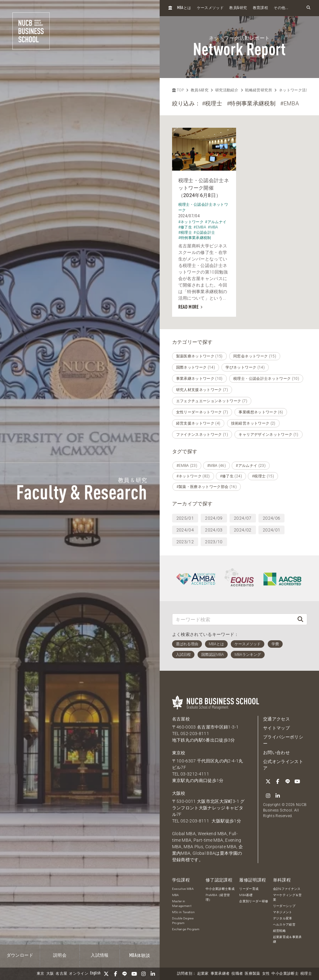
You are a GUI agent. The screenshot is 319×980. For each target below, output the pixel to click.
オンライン (79, 974)
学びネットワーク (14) (245, 367)
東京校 (179, 753)
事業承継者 (220, 974)
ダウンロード (20, 955)
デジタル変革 (283, 918)
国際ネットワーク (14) (196, 367)
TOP (178, 90)
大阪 (50, 974)
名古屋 (61, 974)
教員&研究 (200, 90)
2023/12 (185, 542)
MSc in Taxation (184, 912)
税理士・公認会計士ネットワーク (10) (266, 379)
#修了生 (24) (231, 476)
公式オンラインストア (283, 765)
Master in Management (182, 904)
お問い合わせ (276, 752)
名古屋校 (181, 719)
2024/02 (243, 530)
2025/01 (185, 518)
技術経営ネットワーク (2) (253, 423)
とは (184, 8)
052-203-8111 (195, 734)
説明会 (60, 955)
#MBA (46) (216, 466)
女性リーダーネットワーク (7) (202, 412)
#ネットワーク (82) (193, 476)
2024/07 (243, 518)
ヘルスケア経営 (284, 925)
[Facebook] (116, 974)
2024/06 (271, 518)
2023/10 (214, 542)
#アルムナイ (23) (251, 466)
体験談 (140, 956)
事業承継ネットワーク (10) (199, 379)
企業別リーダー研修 (254, 901)
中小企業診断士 (285, 974)
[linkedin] (153, 974)
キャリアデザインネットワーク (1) (268, 435)
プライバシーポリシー (283, 740)
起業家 (203, 974)
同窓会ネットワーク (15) (255, 356)
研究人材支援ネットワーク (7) (202, 390)
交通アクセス (276, 719)
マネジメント (283, 912)
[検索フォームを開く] (308, 8)
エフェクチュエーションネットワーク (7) (212, 401)
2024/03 (214, 530)
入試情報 (100, 955)
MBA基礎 (246, 895)
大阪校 (179, 793)
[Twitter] (106, 974)
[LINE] (125, 974)
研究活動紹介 (227, 90)
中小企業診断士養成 (220, 889)
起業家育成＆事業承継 (287, 939)
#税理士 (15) (263, 476)
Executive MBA (183, 889)
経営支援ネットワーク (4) (198, 423)
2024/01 (271, 530)
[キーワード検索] (233, 619)
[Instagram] (144, 974)
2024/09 (214, 518)
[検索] (300, 619)
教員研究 (238, 8)
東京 (41, 974)
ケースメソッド (210, 8)
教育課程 (260, 8)
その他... (281, 8)
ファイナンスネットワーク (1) (202, 435)
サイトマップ (276, 728)
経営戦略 (279, 931)
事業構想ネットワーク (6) (261, 412)
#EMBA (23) (187, 466)
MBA (175, 895)
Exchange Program (186, 929)
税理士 (306, 974)
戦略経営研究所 (258, 90)
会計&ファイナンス (287, 889)
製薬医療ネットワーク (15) (199, 356)
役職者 (237, 974)
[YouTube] (134, 974)
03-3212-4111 (195, 774)
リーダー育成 (249, 889)
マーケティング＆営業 (287, 897)
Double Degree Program (183, 921)
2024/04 (185, 530)
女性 (266, 974)
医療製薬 (252, 974)
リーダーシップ (284, 906)
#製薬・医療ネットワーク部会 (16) (207, 487)
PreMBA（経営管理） (218, 897)
